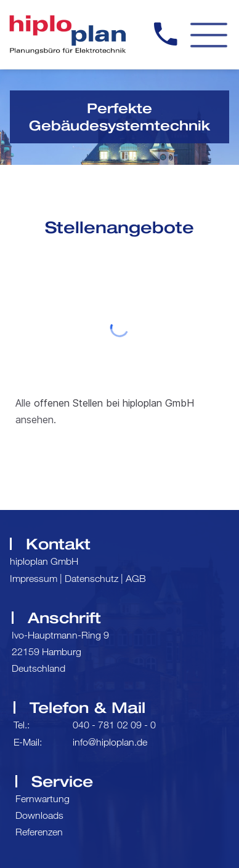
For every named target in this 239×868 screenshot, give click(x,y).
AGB (136, 578)
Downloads (39, 815)
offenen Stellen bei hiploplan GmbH (114, 403)
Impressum (34, 578)
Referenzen (39, 832)
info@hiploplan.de (110, 742)
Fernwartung (43, 798)
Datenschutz (91, 578)
